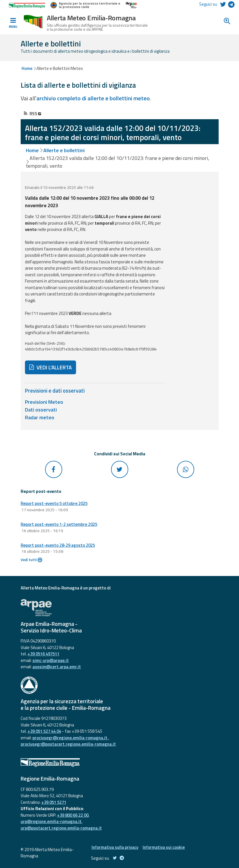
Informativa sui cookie (164, 847)
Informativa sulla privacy (115, 847)
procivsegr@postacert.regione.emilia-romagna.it (68, 744)
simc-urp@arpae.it (51, 660)
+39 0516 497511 (43, 654)
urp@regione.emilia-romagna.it (51, 821)
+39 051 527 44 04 (44, 731)
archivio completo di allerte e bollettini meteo (93, 98)
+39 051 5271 (54, 802)
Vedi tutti (31, 560)
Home (27, 68)
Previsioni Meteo (44, 402)
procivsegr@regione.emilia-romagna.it (70, 738)
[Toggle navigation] (13, 23)
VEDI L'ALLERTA (51, 367)
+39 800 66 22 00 (73, 815)
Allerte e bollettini (64, 150)
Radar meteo (40, 417)
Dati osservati (41, 410)
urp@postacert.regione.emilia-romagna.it (61, 828)
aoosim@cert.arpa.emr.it (57, 667)
